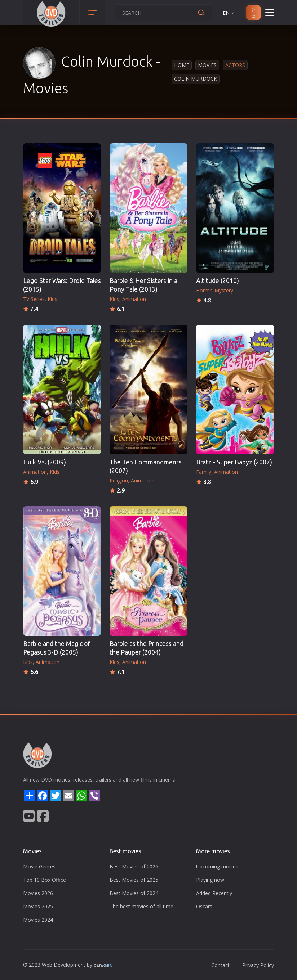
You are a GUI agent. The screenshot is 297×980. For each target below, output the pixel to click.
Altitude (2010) (218, 281)
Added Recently (214, 893)
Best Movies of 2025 (134, 880)
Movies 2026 (38, 893)
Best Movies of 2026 (134, 866)
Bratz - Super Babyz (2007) (234, 462)
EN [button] (229, 13)
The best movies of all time (141, 906)
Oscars (204, 906)
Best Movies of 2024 (134, 893)
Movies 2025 (38, 906)
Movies (207, 65)
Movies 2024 (38, 920)
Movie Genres (39, 866)
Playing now (210, 880)
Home (182, 65)
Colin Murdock (196, 79)
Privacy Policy (258, 965)
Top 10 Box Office (45, 880)
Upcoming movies (217, 866)
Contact (220, 965)
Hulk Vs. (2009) (45, 462)
